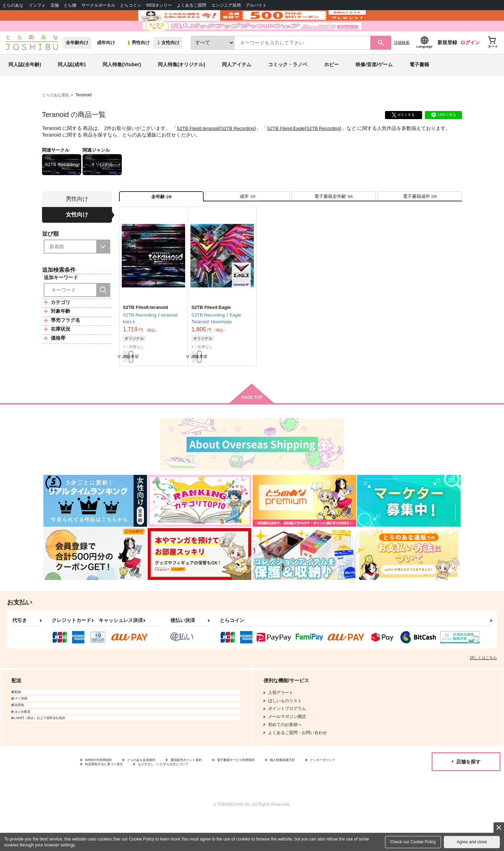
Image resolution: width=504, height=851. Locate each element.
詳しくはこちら (484, 689)
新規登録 (447, 63)
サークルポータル (98, 5)
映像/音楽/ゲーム (374, 85)
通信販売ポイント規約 (210, 792)
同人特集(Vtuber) (122, 85)
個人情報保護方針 (328, 792)
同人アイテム (237, 85)
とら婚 (70, 5)
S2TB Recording (242, 149)
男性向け (138, 64)
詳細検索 (402, 63)
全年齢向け (77, 64)
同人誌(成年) (72, 85)
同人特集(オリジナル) (181, 85)
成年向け (106, 64)
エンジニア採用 (226, 5)
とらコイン (131, 5)
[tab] (248, 220)
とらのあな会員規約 (155, 792)
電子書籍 (419, 85)
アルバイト (256, 5)
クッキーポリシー (102, 797)
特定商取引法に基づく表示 (159, 797)
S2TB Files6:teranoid (200, 149)
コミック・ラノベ (288, 85)
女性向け (168, 64)
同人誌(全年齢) (25, 85)
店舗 (55, 5)
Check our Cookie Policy (413, 842)
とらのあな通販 (57, 116)
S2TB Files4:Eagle (293, 149)
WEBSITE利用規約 (103, 792)
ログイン (470, 63)
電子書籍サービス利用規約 (271, 792)
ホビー (331, 85)
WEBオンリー (159, 5)
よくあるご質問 (191, 5)
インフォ (37, 5)
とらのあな (13, 5)
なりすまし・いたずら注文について (233, 797)
